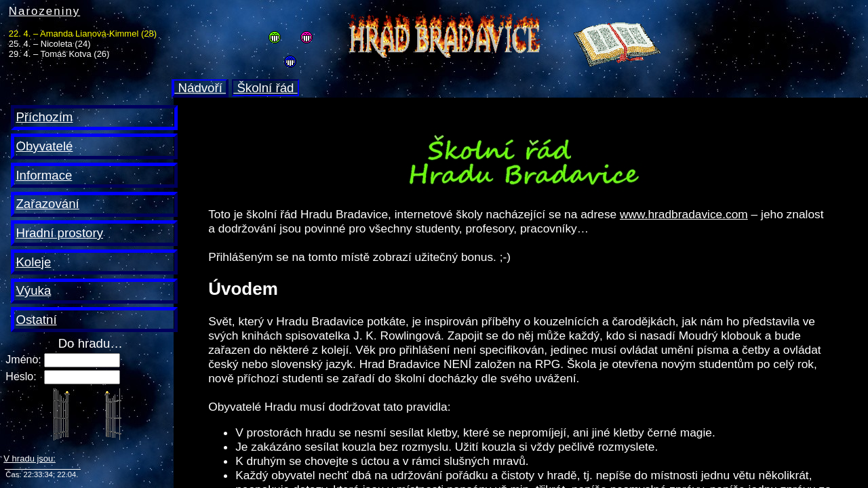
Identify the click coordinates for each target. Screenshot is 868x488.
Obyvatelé (44, 146)
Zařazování (47, 204)
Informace (44, 175)
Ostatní (36, 320)
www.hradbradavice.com (684, 214)
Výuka (33, 290)
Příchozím (44, 117)
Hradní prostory (59, 233)
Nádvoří (200, 88)
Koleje (33, 262)
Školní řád (265, 88)
